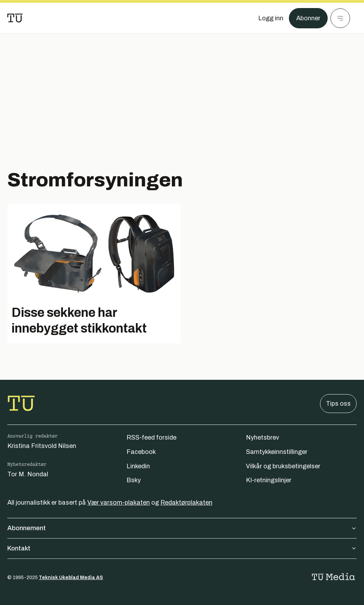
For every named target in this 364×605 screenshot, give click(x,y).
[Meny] (340, 18)
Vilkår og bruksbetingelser (283, 466)
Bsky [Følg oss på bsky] (134, 480)
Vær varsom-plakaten (119, 503)
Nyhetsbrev (263, 437)
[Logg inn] (271, 18)
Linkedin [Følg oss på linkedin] (138, 466)
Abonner (308, 18)
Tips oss (338, 404)
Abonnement (182, 528)
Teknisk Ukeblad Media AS (71, 578)
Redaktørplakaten (186, 503)
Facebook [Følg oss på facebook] (141, 452)
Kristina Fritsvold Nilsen (42, 446)
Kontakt (182, 548)
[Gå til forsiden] (15, 18)
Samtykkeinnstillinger (277, 452)
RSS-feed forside (151, 437)
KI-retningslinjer (269, 480)
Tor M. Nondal (28, 474)
